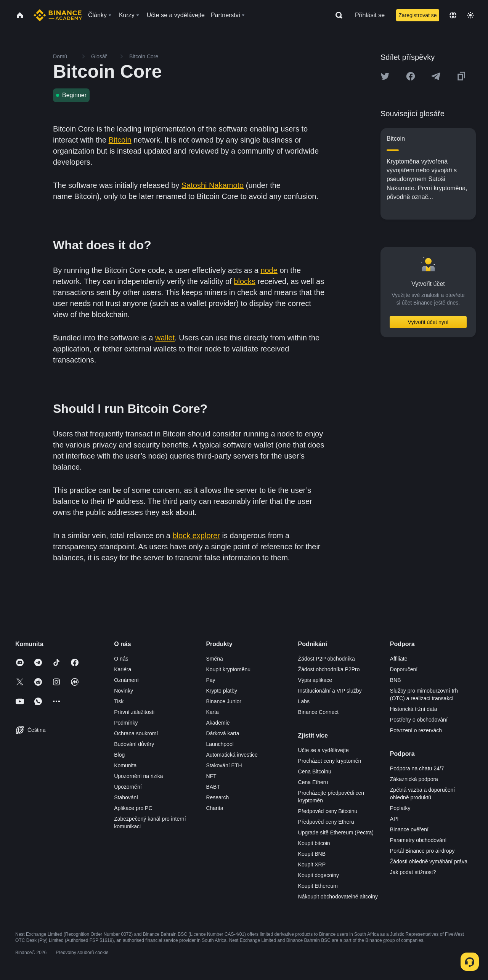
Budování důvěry (134, 744)
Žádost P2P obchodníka (327, 659)
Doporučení (404, 669)
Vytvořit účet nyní (428, 322)
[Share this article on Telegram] (436, 76)
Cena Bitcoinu (315, 771)
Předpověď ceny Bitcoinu (328, 811)
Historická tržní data (414, 709)
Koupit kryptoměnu (228, 669)
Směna (214, 659)
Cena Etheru (313, 782)
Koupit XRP (312, 865)
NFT (211, 776)
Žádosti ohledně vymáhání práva (429, 861)
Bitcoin (120, 140)
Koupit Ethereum (318, 886)
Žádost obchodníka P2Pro (329, 669)
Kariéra (123, 669)
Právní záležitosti (134, 712)
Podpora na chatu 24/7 (417, 768)
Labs (304, 701)
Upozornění (128, 787)
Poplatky (400, 808)
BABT (213, 787)
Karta (212, 712)
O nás (121, 659)
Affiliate (399, 659)
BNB (396, 680)
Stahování (126, 797)
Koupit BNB (312, 854)
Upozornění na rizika (138, 776)
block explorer (197, 536)
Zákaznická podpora (414, 779)
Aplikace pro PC (133, 808)
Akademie (218, 723)
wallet (165, 338)
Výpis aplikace (315, 680)
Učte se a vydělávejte (323, 750)
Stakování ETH (224, 765)
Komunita (125, 765)
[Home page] (58, 15)
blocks (245, 281)
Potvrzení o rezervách (416, 730)
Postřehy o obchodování (419, 720)
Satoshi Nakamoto (213, 185)
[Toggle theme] (470, 15)
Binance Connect (319, 712)
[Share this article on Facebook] (411, 76)
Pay (210, 680)
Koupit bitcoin (314, 843)
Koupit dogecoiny (319, 875)
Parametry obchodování (418, 840)
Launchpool (220, 744)
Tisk (119, 701)
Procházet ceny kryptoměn (330, 761)
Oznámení (126, 680)
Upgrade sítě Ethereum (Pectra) (336, 832)
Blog (119, 755)
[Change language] (453, 15)
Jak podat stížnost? (413, 872)
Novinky (124, 691)
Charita (214, 808)
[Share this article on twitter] (385, 76)
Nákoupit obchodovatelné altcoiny (338, 897)
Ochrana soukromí (136, 733)
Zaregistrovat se (417, 15)
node (269, 270)
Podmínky (126, 723)
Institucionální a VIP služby (330, 691)
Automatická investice (232, 755)
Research (217, 797)
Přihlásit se (370, 15)
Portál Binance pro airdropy (422, 851)
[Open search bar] (337, 15)
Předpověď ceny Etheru (326, 822)
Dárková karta (222, 733)
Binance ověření (409, 829)
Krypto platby (222, 691)
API (394, 819)
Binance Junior (224, 701)
